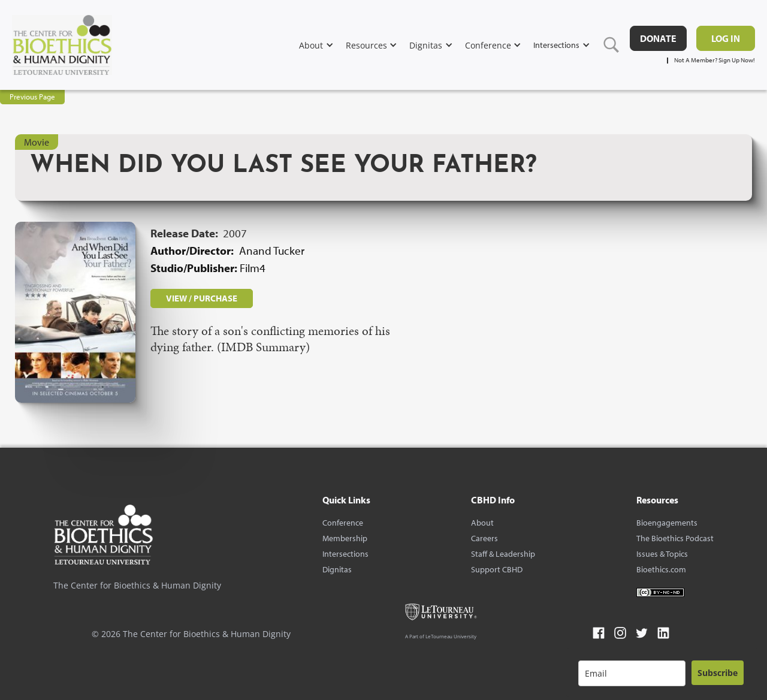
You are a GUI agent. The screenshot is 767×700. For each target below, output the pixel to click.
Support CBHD (497, 569)
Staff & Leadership (503, 554)
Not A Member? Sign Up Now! (715, 60)
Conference (343, 523)
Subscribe (718, 673)
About (482, 523)
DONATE (658, 38)
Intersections (345, 554)
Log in (726, 38)
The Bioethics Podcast (675, 538)
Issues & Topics (662, 554)
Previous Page (32, 96)
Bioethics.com (661, 569)
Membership (345, 538)
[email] (632, 673)
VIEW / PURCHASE (202, 298)
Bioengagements (667, 523)
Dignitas (337, 569)
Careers (484, 538)
